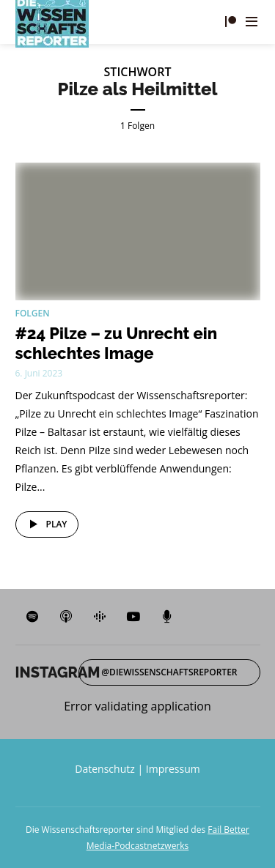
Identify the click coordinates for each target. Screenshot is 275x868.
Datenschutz (104, 769)
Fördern (230, 22)
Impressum (173, 769)
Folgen (33, 313)
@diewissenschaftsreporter (169, 672)
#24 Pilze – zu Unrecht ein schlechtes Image (117, 343)
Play (46, 524)
